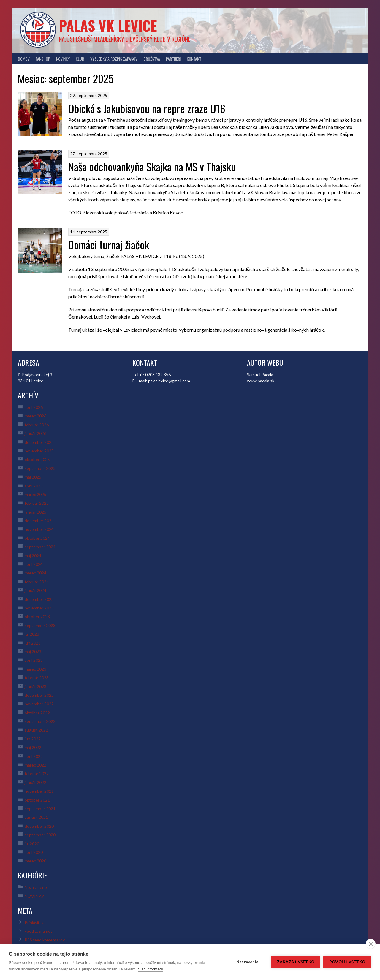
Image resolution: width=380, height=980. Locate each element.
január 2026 (35, 433)
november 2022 (39, 704)
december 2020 (39, 826)
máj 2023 (33, 652)
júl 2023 (32, 634)
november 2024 (39, 529)
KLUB (80, 59)
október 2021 (37, 800)
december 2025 (39, 442)
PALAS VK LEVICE (108, 25)
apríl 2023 (34, 660)
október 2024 (37, 538)
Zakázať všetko (296, 962)
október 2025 (37, 459)
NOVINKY (63, 59)
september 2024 (40, 547)
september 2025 (40, 468)
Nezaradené (36, 887)
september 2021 (40, 809)
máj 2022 (33, 747)
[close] (371, 944)
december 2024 (39, 521)
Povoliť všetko (347, 962)
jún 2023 (33, 643)
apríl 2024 (34, 564)
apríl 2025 (34, 486)
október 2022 (37, 713)
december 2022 (39, 695)
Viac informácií (151, 969)
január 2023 (35, 687)
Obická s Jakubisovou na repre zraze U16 (147, 108)
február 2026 (37, 425)
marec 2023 (35, 669)
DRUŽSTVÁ (152, 59)
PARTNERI (173, 59)
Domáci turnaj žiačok (109, 244)
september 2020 (40, 835)
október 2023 (37, 616)
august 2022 (36, 730)
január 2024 (35, 590)
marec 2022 (35, 765)
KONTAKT (194, 59)
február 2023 (37, 678)
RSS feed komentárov (45, 940)
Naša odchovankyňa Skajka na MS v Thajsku (152, 166)
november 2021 (39, 791)
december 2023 (39, 599)
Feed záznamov (39, 931)
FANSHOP (43, 59)
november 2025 (39, 451)
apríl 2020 (34, 852)
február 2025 (37, 503)
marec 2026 (35, 416)
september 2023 (40, 625)
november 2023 (39, 608)
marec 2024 (35, 573)
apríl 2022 (34, 756)
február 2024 (37, 582)
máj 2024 (33, 556)
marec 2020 (35, 861)
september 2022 (40, 721)
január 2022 (35, 782)
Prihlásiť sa (35, 923)
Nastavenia (247, 962)
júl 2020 (32, 844)
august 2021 (36, 817)
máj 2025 (33, 477)
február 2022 (37, 774)
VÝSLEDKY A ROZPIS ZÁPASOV (114, 59)
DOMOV (24, 59)
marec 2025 (35, 494)
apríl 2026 (34, 407)
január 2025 (35, 512)
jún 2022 (33, 739)
